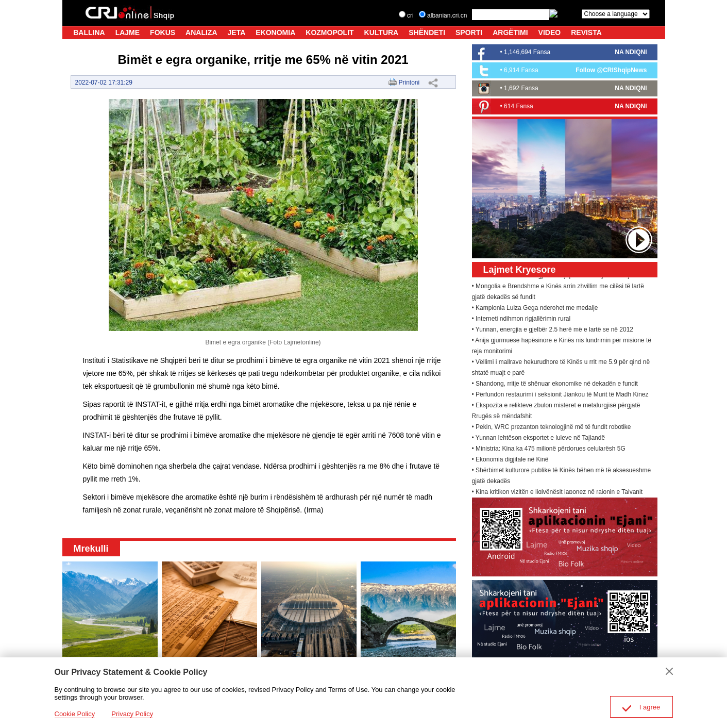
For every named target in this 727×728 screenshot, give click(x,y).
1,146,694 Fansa (527, 52)
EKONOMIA (275, 32)
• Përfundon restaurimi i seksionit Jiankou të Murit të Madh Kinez (560, 396)
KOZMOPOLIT (329, 32)
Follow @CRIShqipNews (611, 70)
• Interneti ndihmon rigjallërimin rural (521, 320)
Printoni (409, 82)
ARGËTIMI (510, 32)
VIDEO (550, 32)
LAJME (128, 32)
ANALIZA (201, 32)
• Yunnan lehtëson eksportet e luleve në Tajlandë (539, 439)
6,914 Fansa (521, 70)
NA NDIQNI (631, 52)
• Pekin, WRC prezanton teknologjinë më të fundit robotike (552, 428)
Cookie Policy (75, 714)
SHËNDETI (427, 32)
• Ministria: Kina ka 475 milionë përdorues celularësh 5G (549, 450)
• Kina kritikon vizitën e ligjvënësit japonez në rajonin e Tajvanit (557, 493)
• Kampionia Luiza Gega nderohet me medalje (535, 309)
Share (433, 82)
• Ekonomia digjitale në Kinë (510, 461)
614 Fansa (519, 106)
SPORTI (469, 32)
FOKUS (163, 32)
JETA (237, 32)
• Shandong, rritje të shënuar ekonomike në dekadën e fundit (555, 385)
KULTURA (382, 32)
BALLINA (89, 32)
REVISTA (586, 32)
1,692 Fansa (521, 88)
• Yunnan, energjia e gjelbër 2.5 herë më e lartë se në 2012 (553, 331)
